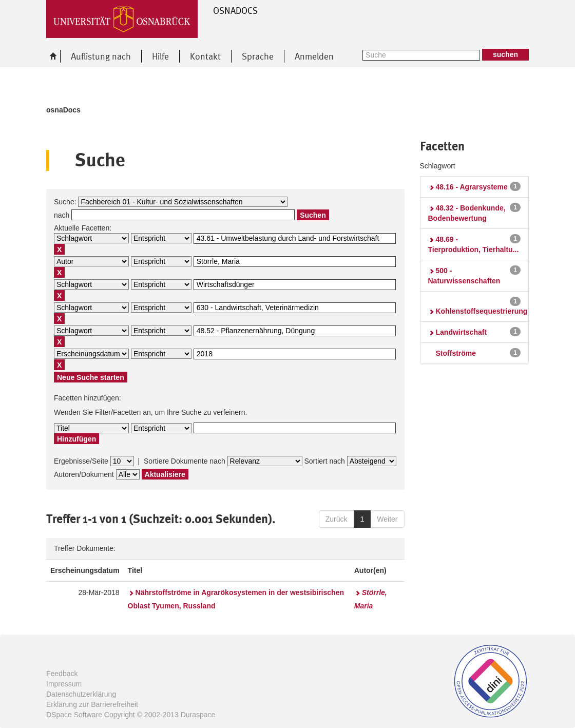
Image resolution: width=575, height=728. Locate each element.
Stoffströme (456, 353)
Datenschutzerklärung (81, 694)
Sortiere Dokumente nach (185, 461)
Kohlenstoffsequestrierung (482, 311)
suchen (505, 54)
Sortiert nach (324, 461)
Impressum (64, 684)
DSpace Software (74, 715)
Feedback (62, 674)
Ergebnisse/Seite (81, 461)
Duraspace (198, 715)
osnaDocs (63, 110)
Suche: (65, 202)
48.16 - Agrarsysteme (472, 187)
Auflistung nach (101, 56)
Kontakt (205, 56)
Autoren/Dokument (84, 474)
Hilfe (160, 56)
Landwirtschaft (462, 332)
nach (62, 215)
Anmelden (314, 56)
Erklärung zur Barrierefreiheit (92, 704)
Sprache (258, 56)
